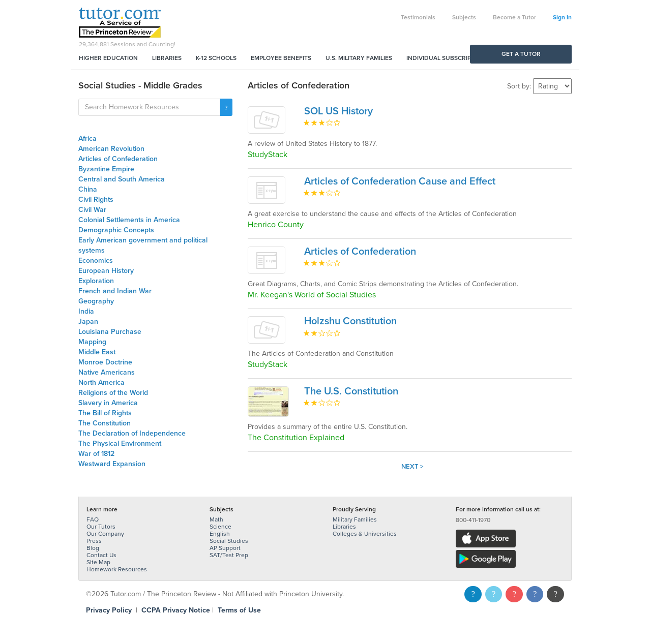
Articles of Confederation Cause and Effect (400, 181)
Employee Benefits (281, 58)
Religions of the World (113, 393)
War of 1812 (96, 454)
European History (106, 271)
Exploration (96, 281)
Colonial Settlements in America (129, 220)
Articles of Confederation (118, 159)
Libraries (167, 58)
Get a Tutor (521, 54)
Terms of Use (239, 610)
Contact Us (101, 555)
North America (101, 382)
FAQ (93, 519)
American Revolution (111, 149)
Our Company (105, 534)
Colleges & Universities (365, 534)
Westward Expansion (112, 464)
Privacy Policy (109, 610)
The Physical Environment (120, 443)
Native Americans (107, 372)
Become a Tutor (514, 17)
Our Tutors (101, 527)
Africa (87, 139)
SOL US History (338, 111)
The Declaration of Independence (132, 433)
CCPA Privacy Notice (176, 610)
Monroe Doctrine (105, 362)
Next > (412, 467)
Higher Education (108, 58)
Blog (93, 548)
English (220, 534)
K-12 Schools (216, 58)
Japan (88, 321)
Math (216, 519)
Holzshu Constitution (350, 321)
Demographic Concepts (116, 230)
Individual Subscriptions (448, 58)
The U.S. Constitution (351, 391)
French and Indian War (115, 291)
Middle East (97, 352)
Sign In (562, 17)
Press (94, 541)
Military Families (355, 519)
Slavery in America (108, 403)
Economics (96, 260)
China (88, 189)
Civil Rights (96, 200)
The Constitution (105, 423)
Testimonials (418, 17)
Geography (96, 301)
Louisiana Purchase (110, 332)
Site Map (98, 562)
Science (220, 527)
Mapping (92, 342)
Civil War (92, 210)
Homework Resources (117, 569)
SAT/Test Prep (229, 555)
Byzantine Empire (106, 169)
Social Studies (229, 541)
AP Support (225, 548)
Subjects (464, 17)
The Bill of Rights (105, 413)
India (86, 311)
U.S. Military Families (359, 58)
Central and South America (122, 179)
